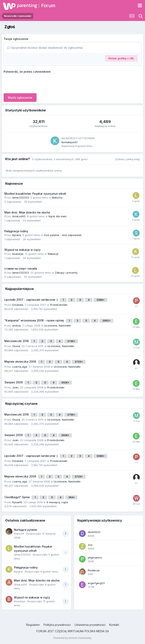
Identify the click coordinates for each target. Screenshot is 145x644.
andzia (16, 325)
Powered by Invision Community (72, 638)
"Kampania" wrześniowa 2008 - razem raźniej (35, 321)
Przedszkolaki (59, 305)
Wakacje (53, 254)
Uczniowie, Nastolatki (58, 325)
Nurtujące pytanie (25, 530)
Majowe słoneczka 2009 (21, 362)
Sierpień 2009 (14, 382)
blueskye (18, 254)
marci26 (19, 534)
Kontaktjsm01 (70, 142)
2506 (65, 383)
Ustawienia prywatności (90, 625)
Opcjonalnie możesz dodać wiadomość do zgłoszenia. (45, 48)
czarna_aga (20, 367)
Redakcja (94, 570)
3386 (100, 300)
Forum (48, 5)
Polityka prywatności (57, 625)
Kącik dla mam (58, 216)
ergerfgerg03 (96, 583)
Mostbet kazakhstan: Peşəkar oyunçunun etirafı (35, 194)
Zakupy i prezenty (66, 273)
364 (71, 497)
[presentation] (34, 82)
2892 (106, 321)
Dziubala (18, 305)
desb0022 (94, 532)
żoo (90, 545)
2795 (71, 341)
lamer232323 (20, 197)
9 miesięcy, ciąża (57, 502)
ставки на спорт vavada (21, 269)
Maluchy (57, 197)
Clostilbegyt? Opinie (17, 497)
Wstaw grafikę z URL (121, 58)
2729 (79, 362)
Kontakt (114, 625)
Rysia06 (17, 502)
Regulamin (33, 625)
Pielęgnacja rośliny (16, 231)
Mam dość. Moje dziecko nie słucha (27, 212)
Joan (15, 387)
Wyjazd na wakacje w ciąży (22, 250)
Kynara (16, 235)
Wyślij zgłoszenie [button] (20, 98)
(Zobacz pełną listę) (127, 159)
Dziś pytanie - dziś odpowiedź (63, 235)
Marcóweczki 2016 (17, 341)
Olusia (16, 346)
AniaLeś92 (19, 216)
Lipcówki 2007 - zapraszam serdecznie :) (32, 300)
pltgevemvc (95, 558)
